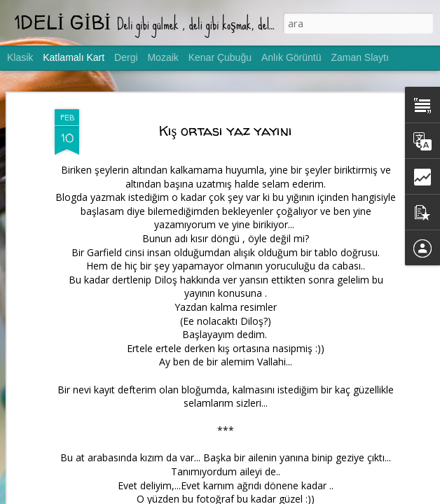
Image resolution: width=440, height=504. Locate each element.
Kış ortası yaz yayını (226, 131)
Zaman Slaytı (359, 57)
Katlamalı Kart (74, 57)
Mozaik (163, 57)
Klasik (20, 57)
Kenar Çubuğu (220, 57)
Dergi (126, 57)
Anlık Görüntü (291, 57)
